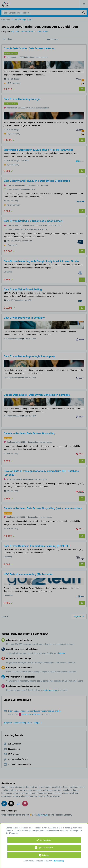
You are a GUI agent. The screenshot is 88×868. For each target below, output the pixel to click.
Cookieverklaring (57, 861)
